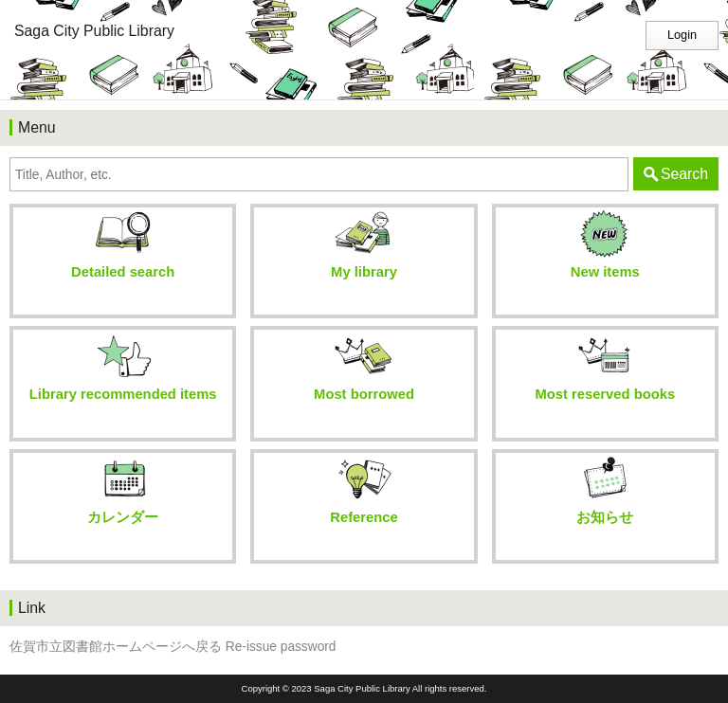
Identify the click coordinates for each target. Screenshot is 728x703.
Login (682, 35)
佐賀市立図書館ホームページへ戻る (116, 647)
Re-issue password (281, 647)
